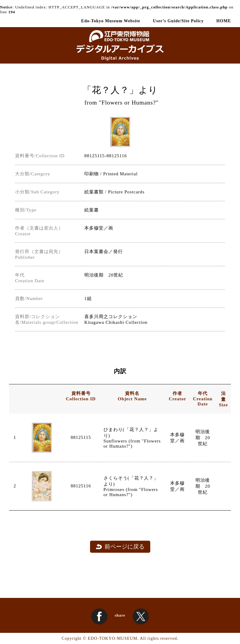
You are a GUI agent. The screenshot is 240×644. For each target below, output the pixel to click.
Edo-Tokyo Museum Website (111, 21)
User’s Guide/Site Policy (178, 21)
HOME (224, 21)
